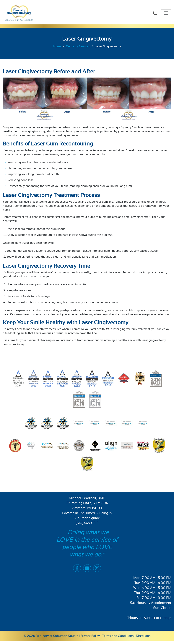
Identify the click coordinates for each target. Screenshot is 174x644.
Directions (143, 636)
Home (57, 46)
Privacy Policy (90, 636)
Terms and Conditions (118, 636)
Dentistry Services (78, 46)
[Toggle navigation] (166, 13)
